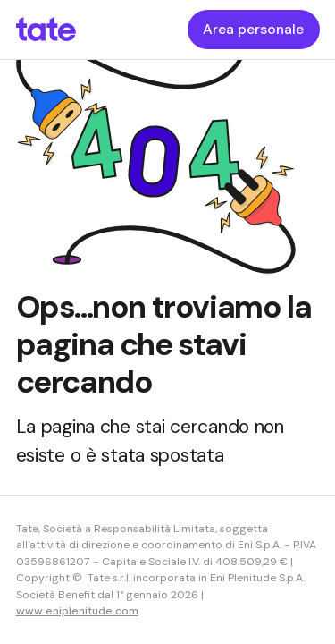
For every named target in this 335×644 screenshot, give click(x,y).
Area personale (253, 29)
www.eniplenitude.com (77, 611)
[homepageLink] (46, 30)
